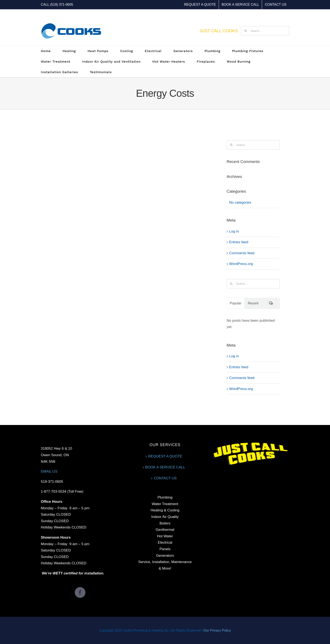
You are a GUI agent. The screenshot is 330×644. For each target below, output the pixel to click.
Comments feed (242, 253)
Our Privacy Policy (217, 630)
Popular (236, 303)
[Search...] (265, 31)
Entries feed (239, 242)
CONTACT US (165, 478)
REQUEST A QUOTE (165, 456)
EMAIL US (49, 471)
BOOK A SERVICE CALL (165, 467)
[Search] (246, 31)
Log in (234, 231)
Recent (253, 303)
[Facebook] (80, 592)
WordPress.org (241, 264)
